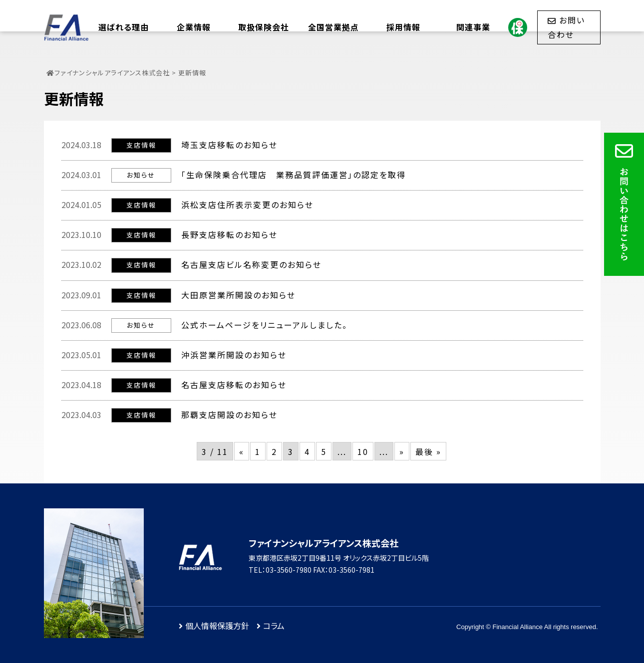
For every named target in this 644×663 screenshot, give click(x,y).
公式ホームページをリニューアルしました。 (264, 325)
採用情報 (403, 27)
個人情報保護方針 (217, 626)
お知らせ (141, 175)
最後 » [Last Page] (428, 451)
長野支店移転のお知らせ (229, 234)
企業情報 (194, 27)
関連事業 (473, 27)
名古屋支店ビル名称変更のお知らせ (251, 264)
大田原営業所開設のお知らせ (238, 295)
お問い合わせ (566, 27)
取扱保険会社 (264, 27)
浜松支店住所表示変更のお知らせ (247, 205)
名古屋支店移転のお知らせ (234, 385)
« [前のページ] (242, 451)
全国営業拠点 (333, 27)
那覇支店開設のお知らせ (229, 415)
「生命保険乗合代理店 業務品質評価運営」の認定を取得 (294, 175)
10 (363, 451)
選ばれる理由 (124, 27)
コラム (274, 626)
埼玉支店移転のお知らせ (229, 145)
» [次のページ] (402, 451)
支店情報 (141, 145)
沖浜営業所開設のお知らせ (234, 355)
